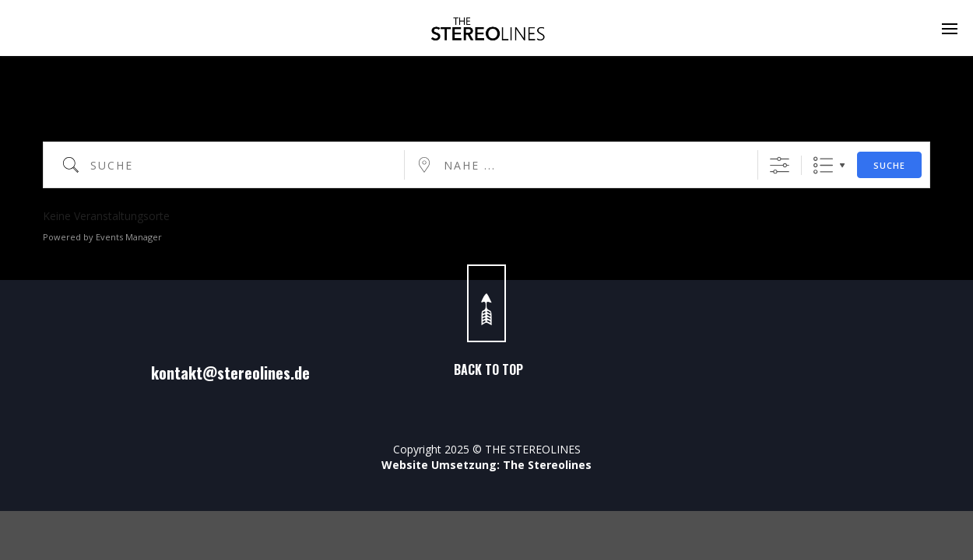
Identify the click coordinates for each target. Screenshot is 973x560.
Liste (823, 165)
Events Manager (129, 237)
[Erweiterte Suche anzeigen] (780, 165)
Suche (889, 165)
